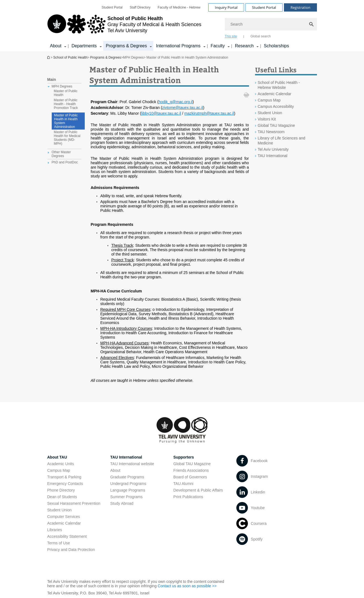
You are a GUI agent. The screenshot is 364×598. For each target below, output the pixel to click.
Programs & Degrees (106, 57)
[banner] (182, 26)
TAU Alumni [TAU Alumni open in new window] (183, 484)
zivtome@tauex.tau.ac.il (183, 108)
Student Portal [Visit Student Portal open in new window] (264, 7)
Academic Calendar (64, 523)
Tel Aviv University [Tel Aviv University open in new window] (273, 149)
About (115, 470)
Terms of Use (59, 543)
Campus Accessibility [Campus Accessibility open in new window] (276, 106)
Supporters (184, 457)
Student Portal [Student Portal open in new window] (112, 7)
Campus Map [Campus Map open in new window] (269, 100)
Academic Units (61, 464)
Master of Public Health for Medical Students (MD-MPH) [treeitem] (67, 138)
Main (52, 79)
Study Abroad (122, 503)
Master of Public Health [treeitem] (66, 93)
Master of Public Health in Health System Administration (66, 121)
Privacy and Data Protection (71, 550)
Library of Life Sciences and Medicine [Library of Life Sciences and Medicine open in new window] (282, 141)
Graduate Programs (127, 477)
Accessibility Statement (67, 536)
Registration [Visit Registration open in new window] (300, 7)
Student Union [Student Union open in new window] (270, 113)
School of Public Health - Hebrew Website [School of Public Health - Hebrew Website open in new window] (279, 85)
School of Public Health (49, 57)
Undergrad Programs (128, 484)
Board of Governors (190, 477)
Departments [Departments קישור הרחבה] (84, 46)
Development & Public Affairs (198, 490)
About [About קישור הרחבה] (56, 46)
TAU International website (132, 464)
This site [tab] (231, 36)
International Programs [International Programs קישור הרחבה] (178, 46)
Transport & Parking (64, 477)
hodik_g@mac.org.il (176, 102)
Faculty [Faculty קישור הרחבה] (218, 46)
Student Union (60, 510)
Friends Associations (191, 470)
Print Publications (188, 497)
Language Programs (128, 490)
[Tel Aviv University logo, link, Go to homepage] (124, 26)
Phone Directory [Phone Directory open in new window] (61, 490)
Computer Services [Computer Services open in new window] (64, 517)
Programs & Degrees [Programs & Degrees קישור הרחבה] (126, 46)
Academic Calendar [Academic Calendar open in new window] (275, 94)
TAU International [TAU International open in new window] (273, 156)
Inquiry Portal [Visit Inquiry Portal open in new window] (226, 7)
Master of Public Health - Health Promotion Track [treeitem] (66, 104)
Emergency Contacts (65, 484)
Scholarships (277, 46)
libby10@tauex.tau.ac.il (161, 113)
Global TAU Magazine (192, 464)
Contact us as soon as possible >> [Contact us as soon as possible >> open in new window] (187, 586)
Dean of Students (62, 497)
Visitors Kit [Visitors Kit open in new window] (267, 119)
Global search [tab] (261, 36)
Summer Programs (126, 497)
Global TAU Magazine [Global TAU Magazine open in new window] (277, 125)
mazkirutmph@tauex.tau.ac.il (209, 113)
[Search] (271, 24)
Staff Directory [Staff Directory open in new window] (140, 7)
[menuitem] (112, 7)
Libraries (55, 530)
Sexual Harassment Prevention (74, 503)
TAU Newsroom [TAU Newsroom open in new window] (271, 132)
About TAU (57, 457)
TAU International (126, 457)
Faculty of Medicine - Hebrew (179, 7)
